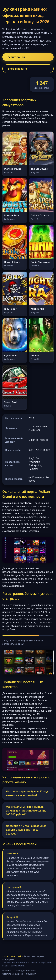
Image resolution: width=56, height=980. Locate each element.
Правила (7, 971)
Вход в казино (17, 69)
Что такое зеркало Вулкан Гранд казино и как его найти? (27, 793)
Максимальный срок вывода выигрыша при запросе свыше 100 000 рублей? (26, 811)
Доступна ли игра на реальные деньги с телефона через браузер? (26, 830)
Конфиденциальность (26, 971)
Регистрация (16, 57)
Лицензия (31, 974)
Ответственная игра (13, 974)
